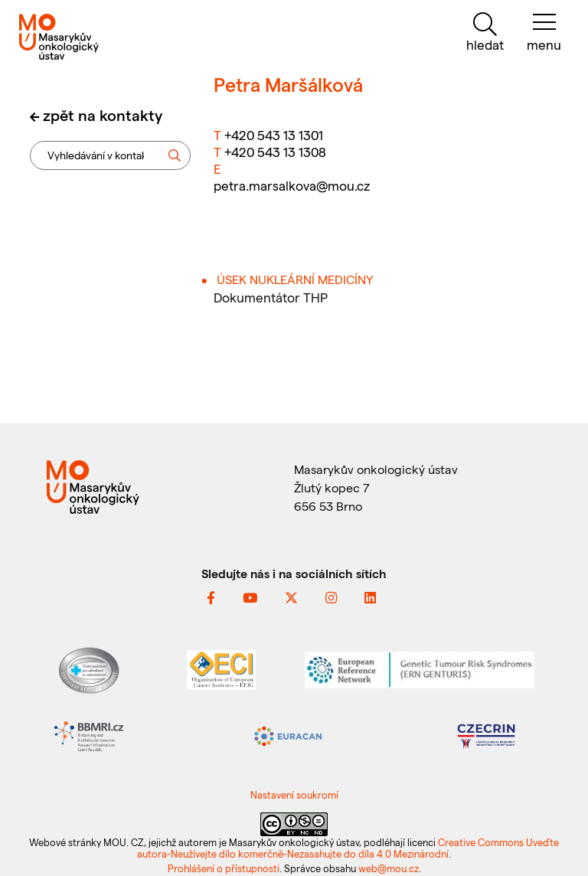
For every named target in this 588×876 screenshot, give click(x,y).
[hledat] (485, 33)
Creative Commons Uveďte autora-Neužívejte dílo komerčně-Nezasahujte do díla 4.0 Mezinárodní (348, 848)
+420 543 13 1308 (275, 152)
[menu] (544, 33)
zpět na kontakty (103, 115)
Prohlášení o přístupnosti (224, 868)
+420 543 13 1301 (274, 135)
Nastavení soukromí (294, 794)
